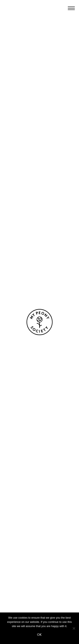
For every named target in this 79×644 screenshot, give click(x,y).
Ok (39, 635)
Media (39, 594)
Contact (39, 571)
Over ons (40, 492)
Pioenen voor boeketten (40, 446)
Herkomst (40, 499)
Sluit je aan (40, 586)
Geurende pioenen (40, 467)
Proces (39, 507)
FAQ (40, 579)
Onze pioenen (39, 439)
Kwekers (39, 514)
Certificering (39, 522)
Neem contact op (25, 344)
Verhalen (39, 546)
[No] (74, 628)
